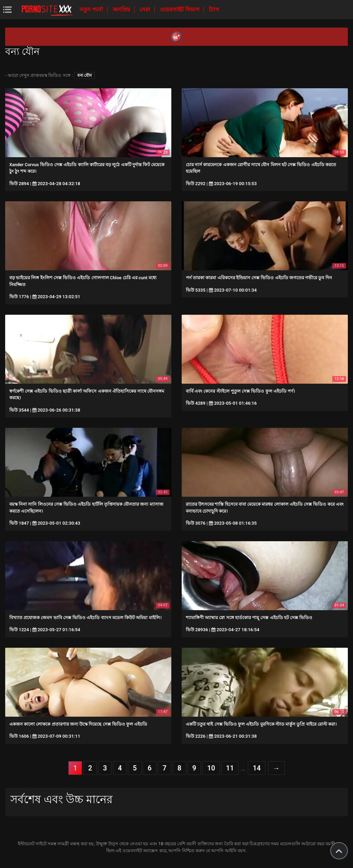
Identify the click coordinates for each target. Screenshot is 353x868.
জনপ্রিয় (122, 9)
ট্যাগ (214, 9)
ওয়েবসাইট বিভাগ (180, 9)
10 (211, 768)
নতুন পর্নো (92, 9)
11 (230, 768)
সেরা (146, 9)
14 (257, 768)
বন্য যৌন (84, 75)
